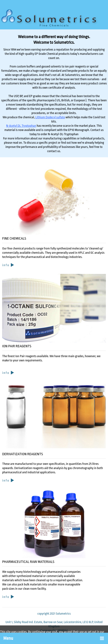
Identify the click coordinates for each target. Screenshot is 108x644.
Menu (8, 638)
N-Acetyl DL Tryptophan (21, 126)
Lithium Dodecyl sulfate (50, 117)
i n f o (8, 265)
